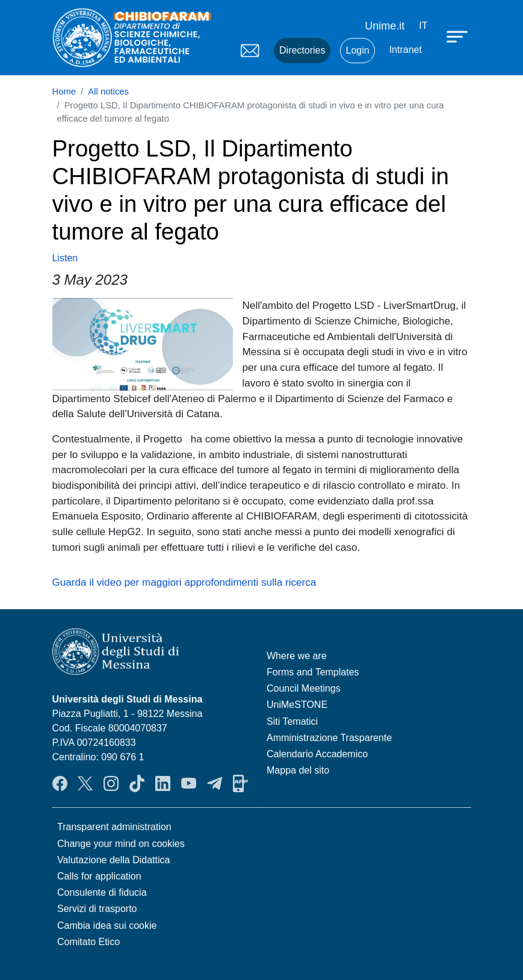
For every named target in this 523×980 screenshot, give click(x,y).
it (423, 26)
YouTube (189, 783)
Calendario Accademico (317, 754)
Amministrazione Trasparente (329, 738)
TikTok (137, 783)
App (240, 783)
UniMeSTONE (297, 705)
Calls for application (99, 876)
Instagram (111, 783)
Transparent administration (114, 827)
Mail (250, 51)
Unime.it (385, 26)
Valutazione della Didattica (113, 860)
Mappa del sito (298, 770)
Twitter (85, 783)
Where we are (297, 656)
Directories (302, 50)
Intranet (406, 50)
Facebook (60, 783)
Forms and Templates (313, 672)
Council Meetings (304, 688)
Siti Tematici (292, 721)
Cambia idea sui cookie (107, 926)
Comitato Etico (88, 942)
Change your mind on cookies (121, 844)
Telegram (215, 783)
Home (64, 91)
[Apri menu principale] (459, 36)
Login (357, 50)
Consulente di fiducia (102, 892)
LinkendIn (163, 783)
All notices (108, 91)
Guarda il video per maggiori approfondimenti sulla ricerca (184, 582)
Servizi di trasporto (97, 909)
